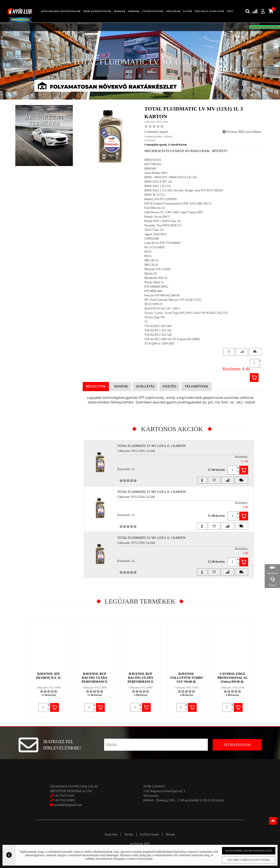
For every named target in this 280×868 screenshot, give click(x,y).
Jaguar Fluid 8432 (155, 234)
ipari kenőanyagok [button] (97, 11)
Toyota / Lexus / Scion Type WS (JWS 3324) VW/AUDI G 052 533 (186, 313)
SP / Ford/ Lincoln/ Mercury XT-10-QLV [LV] (173, 300)
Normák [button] (134, 11)
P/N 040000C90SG (156, 287)
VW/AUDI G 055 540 (158, 335)
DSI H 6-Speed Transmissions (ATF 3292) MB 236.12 (178, 204)
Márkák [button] (120, 11)
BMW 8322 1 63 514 (157, 186)
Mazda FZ (151, 274)
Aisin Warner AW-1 (156, 173)
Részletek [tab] (96, 386)
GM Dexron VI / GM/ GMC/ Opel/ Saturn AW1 (174, 212)
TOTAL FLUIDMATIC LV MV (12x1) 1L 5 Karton (151, 538)
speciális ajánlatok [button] (210, 11)
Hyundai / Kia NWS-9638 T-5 (163, 225)
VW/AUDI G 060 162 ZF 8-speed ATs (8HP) (172, 339)
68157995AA (153, 164)
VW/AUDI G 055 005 (158, 326)
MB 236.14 (151, 260)
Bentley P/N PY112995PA (161, 199)
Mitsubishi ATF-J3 (156, 278)
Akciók (129, 834)
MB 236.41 (151, 265)
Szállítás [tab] (145, 386)
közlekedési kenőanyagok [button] (61, 11)
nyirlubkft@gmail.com (66, 805)
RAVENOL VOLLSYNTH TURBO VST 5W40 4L (186, 678)
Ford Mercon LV (155, 208)
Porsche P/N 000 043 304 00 (162, 295)
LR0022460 (152, 239)
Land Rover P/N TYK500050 (163, 243)
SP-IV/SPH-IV (154, 304)
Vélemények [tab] (196, 386)
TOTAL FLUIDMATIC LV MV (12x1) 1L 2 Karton (151, 446)
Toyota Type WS (155, 317)
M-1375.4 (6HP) (155, 247)
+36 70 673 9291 (64, 796)
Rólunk (170, 834)
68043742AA (153, 160)
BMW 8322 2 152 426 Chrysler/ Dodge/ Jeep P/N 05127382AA (184, 190)
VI (146, 322)
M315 (148, 252)
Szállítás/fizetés (150, 834)
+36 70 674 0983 (64, 800)
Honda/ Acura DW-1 (157, 217)
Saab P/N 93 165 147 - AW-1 (162, 309)
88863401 (150, 169)
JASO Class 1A (154, 230)
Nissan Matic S (154, 282)
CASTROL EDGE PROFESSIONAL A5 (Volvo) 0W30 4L (232, 678)
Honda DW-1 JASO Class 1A (163, 221)
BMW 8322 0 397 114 (158, 182)
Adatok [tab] (121, 386)
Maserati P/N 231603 (157, 269)
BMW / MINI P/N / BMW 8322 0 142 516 (171, 177)
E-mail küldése (250, 132)
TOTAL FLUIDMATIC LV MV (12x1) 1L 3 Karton (151, 492)
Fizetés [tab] (169, 386)
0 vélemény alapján (156, 132)
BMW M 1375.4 (155, 195)
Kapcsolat (111, 834)
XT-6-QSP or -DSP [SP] (159, 344)
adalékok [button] (173, 11)
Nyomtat (230, 132)
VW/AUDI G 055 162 (158, 330)
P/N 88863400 (153, 291)
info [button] (230, 11)
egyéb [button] (188, 11)
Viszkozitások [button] (153, 11)
